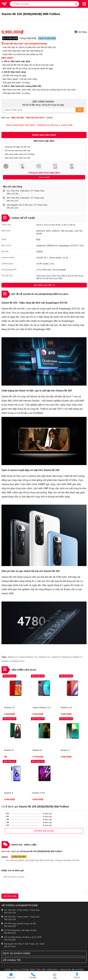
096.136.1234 (12, 201)
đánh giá (47, 814)
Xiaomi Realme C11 (29, 657)
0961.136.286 (12, 194)
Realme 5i (56, 657)
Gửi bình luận (10, 896)
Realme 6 (6, 661)
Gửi (80, 110)
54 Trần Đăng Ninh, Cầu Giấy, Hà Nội (20, 930)
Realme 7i (77, 657)
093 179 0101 (10, 940)
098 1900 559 (10, 926)
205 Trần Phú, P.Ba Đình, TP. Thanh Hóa (25, 198)
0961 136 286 (17, 118)
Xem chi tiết (44, 177)
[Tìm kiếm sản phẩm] (44, 4)
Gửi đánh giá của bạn (44, 831)
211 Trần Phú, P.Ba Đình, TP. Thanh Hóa (25, 191)
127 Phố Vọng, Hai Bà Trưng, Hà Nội (20, 924)
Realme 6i (67, 657)
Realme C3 (13, 657)
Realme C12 (45, 657)
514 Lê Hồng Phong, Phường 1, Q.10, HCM (23, 937)
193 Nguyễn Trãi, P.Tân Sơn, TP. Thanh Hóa (27, 205)
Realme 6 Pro (18, 661)
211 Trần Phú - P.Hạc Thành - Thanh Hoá (22, 910)
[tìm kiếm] (76, 4)
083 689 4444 (10, 933)
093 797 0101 (10, 947)
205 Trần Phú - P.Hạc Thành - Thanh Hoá (22, 917)
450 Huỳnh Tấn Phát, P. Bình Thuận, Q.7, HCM (24, 944)
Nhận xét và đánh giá (13, 870)
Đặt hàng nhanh (43, 102)
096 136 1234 (10, 913)
